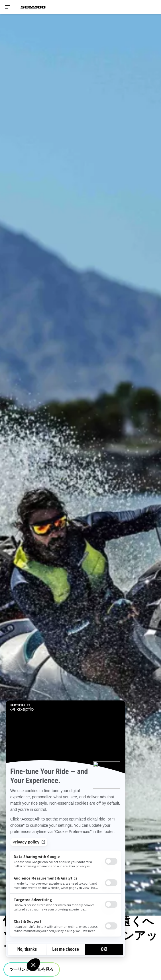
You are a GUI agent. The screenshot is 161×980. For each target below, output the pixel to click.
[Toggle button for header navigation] (8, 7)
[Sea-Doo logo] (33, 7)
